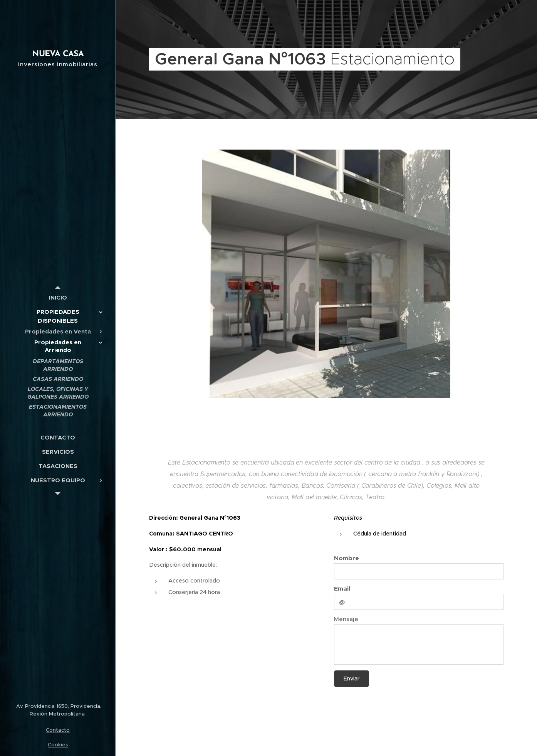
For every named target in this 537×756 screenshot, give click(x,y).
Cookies (58, 745)
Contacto (58, 730)
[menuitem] (58, 297)
